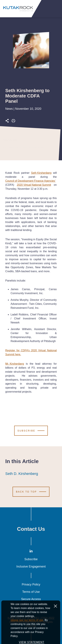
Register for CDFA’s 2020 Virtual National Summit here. (31, 352)
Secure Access (31, 599)
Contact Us (31, 529)
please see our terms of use (27, 634)
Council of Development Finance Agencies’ (30, 181)
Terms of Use (31, 592)
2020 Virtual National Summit (34, 185)
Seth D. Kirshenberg (22, 474)
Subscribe (31, 559)
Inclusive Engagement (31, 567)
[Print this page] (13, 122)
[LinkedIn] (31, 552)
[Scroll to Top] (31, 492)
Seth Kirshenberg (41, 173)
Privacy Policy (31, 584)
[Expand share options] (7, 122)
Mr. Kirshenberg (15, 364)
